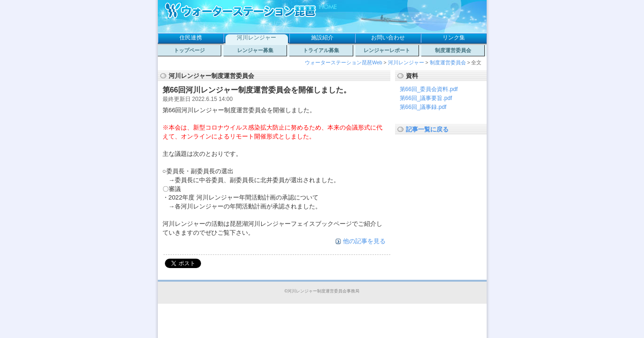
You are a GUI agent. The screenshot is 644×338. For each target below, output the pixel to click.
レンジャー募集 (255, 50)
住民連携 (191, 38)
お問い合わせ (388, 38)
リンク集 (454, 38)
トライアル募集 (321, 50)
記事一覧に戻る (427, 129)
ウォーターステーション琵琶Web (343, 62)
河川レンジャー (256, 38)
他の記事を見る (364, 241)
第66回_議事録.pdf (423, 107)
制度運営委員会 (453, 50)
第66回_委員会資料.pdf (429, 89)
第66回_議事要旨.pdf (426, 98)
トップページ (189, 50)
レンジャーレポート (387, 50)
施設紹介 (322, 38)
